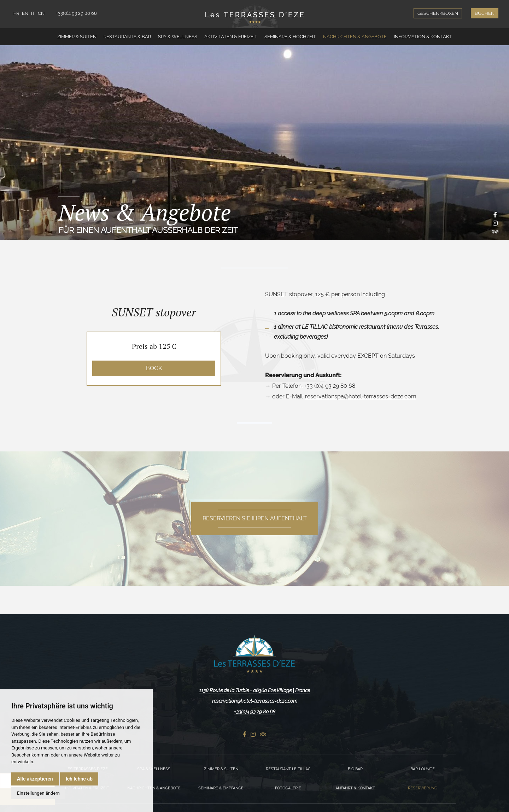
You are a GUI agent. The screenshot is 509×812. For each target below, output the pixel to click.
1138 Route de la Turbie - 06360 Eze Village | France (255, 690)
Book (154, 368)
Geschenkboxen (438, 13)
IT (33, 13)
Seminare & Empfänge (221, 788)
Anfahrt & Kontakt (355, 788)
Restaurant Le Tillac (288, 769)
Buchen (485, 13)
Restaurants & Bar (127, 37)
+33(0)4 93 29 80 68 (77, 13)
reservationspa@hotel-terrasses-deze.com (361, 396)
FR (16, 13)
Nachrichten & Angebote (355, 37)
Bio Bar (355, 769)
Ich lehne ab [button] (79, 779)
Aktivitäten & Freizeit (231, 37)
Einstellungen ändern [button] (38, 793)
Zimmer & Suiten (77, 37)
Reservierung (423, 788)
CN (41, 13)
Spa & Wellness (178, 37)
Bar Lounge (423, 769)
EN (25, 13)
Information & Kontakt (423, 37)
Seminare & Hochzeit (290, 37)
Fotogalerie (288, 788)
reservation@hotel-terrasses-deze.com (255, 701)
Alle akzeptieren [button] (35, 779)
